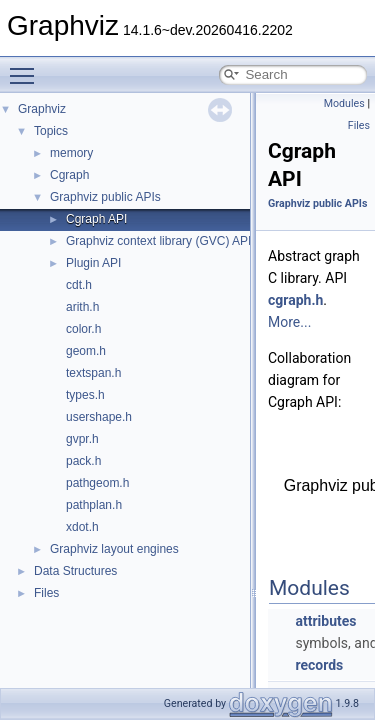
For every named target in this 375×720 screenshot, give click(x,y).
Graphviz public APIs (105, 197)
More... (289, 322)
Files (46, 593)
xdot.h (82, 527)
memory (71, 153)
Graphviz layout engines (114, 549)
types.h (85, 395)
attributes (325, 621)
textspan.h (93, 373)
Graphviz (42, 109)
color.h (83, 329)
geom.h (86, 351)
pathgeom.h (97, 483)
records (319, 665)
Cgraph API (96, 219)
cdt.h (79, 285)
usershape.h (99, 417)
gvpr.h (82, 439)
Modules (344, 103)
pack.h (83, 461)
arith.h (82, 307)
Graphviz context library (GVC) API (158, 241)
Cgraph (69, 175)
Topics (51, 131)
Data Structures (75, 571)
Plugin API (93, 263)
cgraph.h (295, 300)
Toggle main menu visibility (27, 67)
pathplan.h (94, 505)
